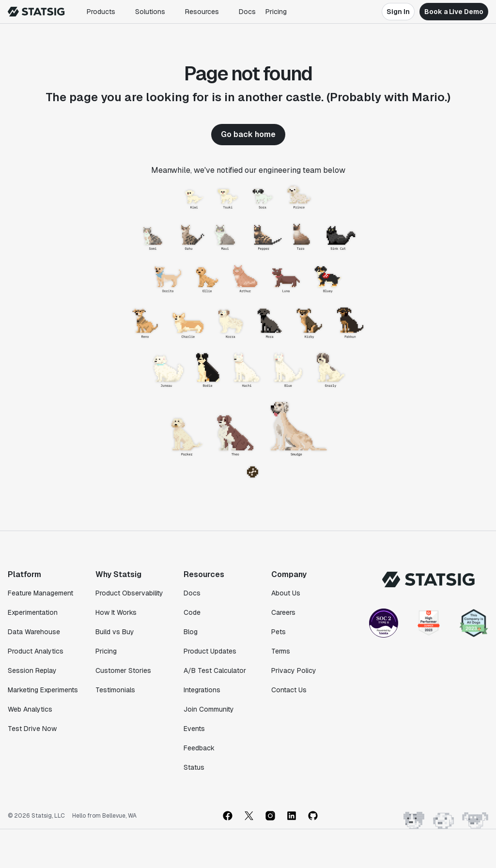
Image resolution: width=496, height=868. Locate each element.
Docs (247, 12)
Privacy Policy (294, 670)
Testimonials (115, 690)
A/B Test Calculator (215, 670)
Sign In (398, 12)
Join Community (209, 709)
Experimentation (33, 612)
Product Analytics (36, 651)
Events (194, 729)
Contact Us (289, 690)
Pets (279, 632)
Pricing (276, 12)
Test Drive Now (32, 729)
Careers (283, 612)
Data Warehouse (34, 632)
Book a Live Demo (454, 12)
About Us (286, 593)
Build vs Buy (115, 632)
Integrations (202, 690)
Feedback (199, 748)
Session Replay (32, 670)
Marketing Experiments (43, 690)
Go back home (248, 134)
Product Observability (129, 593)
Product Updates (210, 651)
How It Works (116, 612)
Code (192, 612)
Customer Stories (123, 670)
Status (194, 767)
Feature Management (40, 593)
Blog (191, 632)
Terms (281, 651)
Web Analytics (30, 709)
